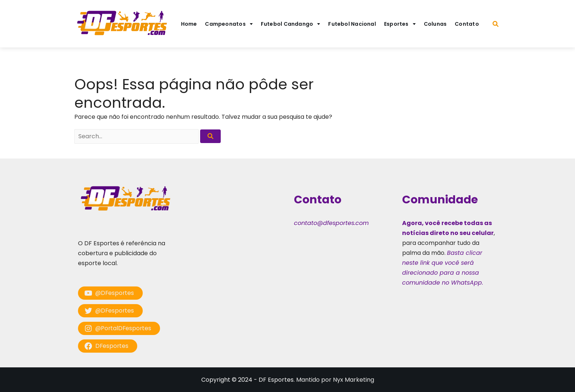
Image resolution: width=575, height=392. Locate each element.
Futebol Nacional (352, 24)
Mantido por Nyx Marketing (335, 380)
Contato (467, 24)
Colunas (435, 24)
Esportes (396, 24)
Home (189, 24)
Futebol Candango (287, 24)
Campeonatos (225, 24)
